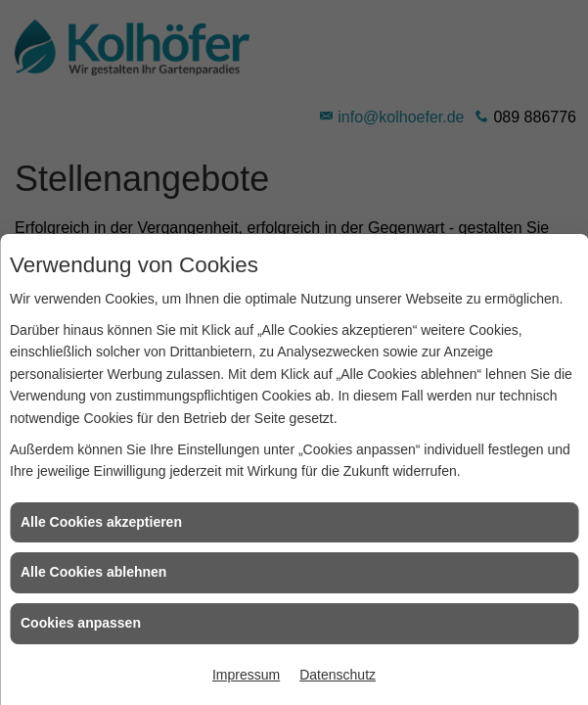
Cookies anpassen (81, 623)
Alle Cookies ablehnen (93, 572)
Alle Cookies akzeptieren (101, 522)
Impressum (246, 675)
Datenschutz (338, 675)
